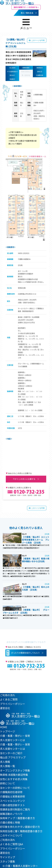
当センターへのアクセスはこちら (25, 680)
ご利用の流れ (7, 695)
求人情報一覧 (7, 766)
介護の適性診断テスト (12, 805)
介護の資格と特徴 (10, 822)
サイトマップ (7, 857)
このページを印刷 (38, 40)
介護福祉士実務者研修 (12, 796)
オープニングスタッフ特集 (15, 770)
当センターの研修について (15, 788)
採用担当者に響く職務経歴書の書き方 (21, 831)
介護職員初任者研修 (11, 792)
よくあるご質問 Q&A (12, 844)
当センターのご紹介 (11, 753)
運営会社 (5, 708)
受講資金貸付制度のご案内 (15, 809)
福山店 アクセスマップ (13, 757)
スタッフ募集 (7, 861)
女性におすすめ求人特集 (14, 779)
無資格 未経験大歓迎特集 (14, 775)
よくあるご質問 (9, 699)
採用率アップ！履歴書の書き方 (17, 818)
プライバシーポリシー (12, 704)
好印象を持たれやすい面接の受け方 (20, 827)
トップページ (7, 731)
